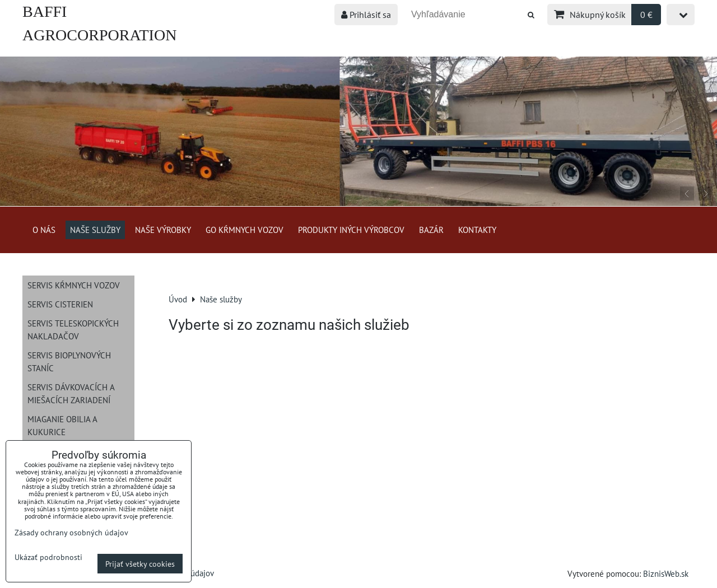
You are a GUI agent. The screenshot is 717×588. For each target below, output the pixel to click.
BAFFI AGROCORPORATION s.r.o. (99, 35)
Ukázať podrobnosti (48, 557)
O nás (44, 230)
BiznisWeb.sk (666, 573)
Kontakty (477, 230)
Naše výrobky (163, 230)
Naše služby (95, 230)
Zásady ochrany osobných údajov (71, 532)
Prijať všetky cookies (140, 564)
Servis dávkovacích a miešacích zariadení (71, 393)
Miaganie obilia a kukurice (62, 425)
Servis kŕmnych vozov (74, 285)
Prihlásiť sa (366, 15)
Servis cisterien (60, 304)
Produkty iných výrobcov (351, 230)
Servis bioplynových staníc (69, 361)
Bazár (431, 230)
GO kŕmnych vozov (245, 230)
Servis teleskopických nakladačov (73, 330)
